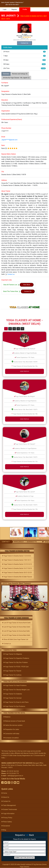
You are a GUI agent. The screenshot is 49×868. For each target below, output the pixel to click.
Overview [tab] (6, 74)
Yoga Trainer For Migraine (13, 654)
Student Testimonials (9, 809)
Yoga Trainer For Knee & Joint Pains (16, 702)
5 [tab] (22, 329)
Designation (5, 91)
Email (3, 137)
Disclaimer (6, 826)
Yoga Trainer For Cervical (12, 698)
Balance (7, 717)
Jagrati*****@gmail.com (9, 140)
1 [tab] (6, 329)
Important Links (7, 280)
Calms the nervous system (13, 725)
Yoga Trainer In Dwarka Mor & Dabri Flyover (17, 577)
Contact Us (6, 801)
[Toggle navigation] (46, 4)
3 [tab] (14, 329)
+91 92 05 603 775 (13, 773)
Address (4, 180)
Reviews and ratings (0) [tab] (20, 74)
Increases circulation (11, 738)
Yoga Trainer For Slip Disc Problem (16, 662)
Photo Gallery (7, 822)
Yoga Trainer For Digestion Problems (16, 658)
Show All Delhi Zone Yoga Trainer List (15, 639)
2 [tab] (10, 329)
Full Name (5, 83)
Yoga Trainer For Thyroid (12, 671)
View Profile (24, 371)
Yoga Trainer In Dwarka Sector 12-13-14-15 (17, 564)
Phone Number (6, 128)
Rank (3, 145)
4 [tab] (18, 329)
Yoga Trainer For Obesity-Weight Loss (17, 690)
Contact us (11, 274)
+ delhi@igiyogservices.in (15, 776)
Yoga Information (8, 814)
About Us (5, 797)
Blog (4, 830)
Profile (25, 9)
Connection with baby (11, 734)
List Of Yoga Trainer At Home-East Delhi (16, 631)
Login (5, 9)
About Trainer (6, 191)
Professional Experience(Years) (12, 119)
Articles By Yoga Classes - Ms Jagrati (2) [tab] (16, 78)
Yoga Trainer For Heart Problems (15, 685)
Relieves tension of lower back (14, 721)
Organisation (6, 111)
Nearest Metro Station (9, 154)
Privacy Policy (7, 818)
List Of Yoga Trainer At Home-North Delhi (16, 623)
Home (4, 793)
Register (14, 9)
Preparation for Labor (11, 729)
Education (5, 100)
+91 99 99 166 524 (13, 771)
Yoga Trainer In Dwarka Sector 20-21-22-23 (17, 573)
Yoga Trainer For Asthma (12, 675)
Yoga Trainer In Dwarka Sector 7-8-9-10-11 (17, 560)
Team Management (9, 805)
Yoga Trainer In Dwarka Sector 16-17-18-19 (17, 568)
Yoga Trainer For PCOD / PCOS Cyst (16, 667)
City (3, 172)
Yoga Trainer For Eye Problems (14, 706)
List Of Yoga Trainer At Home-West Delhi (16, 627)
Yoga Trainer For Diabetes (13, 694)
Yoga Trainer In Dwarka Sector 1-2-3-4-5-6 (16, 556)
